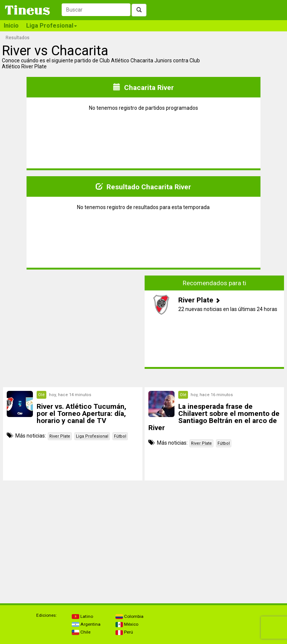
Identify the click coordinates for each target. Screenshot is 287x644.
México (127, 624)
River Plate (60, 436)
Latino (82, 616)
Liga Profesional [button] (52, 26)
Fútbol (120, 436)
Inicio (11, 26)
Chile (81, 632)
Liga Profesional (92, 436)
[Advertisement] (73, 328)
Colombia (129, 616)
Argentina (86, 624)
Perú (124, 632)
